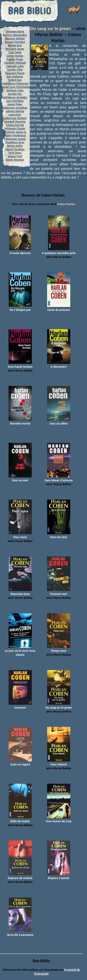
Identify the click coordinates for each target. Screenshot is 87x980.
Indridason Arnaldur (15, 97)
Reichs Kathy (15, 146)
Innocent (20, 706)
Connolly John (15, 66)
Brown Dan (15, 45)
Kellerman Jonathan (15, 108)
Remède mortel (20, 422)
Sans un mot (20, 478)
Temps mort (59, 649)
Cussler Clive (15, 70)
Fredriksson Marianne (15, 83)
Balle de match (20, 819)
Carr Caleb (15, 52)
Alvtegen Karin (15, 32)
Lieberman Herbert (15, 118)
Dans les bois (59, 535)
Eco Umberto (15, 77)
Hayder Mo (15, 94)
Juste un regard (20, 762)
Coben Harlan (15, 56)
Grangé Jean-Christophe (15, 87)
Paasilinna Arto (15, 142)
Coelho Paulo (15, 59)
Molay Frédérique (15, 135)
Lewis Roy (15, 115)
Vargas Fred (15, 156)
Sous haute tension (20, 365)
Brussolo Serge (15, 49)
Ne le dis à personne (20, 933)
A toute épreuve (20, 251)
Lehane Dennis (15, 111)
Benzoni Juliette (15, 38)
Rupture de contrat (20, 876)
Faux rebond (59, 762)
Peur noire (20, 535)
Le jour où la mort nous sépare (20, 651)
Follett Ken (15, 80)
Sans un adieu (59, 422)
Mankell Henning (15, 122)
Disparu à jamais (59, 876)
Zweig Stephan (15, 160)
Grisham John (15, 90)
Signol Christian (15, 149)
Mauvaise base (20, 592)
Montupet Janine (15, 139)
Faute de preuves (59, 308)
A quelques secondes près (59, 251)
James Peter (15, 104)
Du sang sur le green (51, 28)
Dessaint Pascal (15, 73)
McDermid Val (15, 125)
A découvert (59, 365)
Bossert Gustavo (15, 42)
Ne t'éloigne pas (20, 308)
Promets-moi (59, 592)
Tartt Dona (15, 153)
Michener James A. (15, 132)
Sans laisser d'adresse (59, 478)
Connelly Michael (15, 63)
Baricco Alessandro (15, 35)
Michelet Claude (15, 129)
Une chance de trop (59, 819)
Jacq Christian (15, 101)
